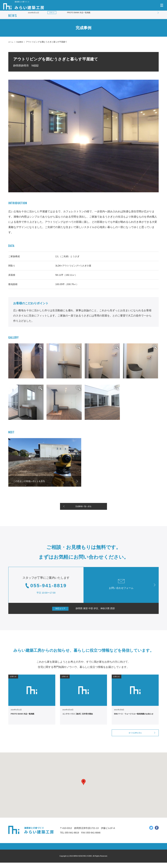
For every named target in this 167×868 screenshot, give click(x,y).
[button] (83, 787)
